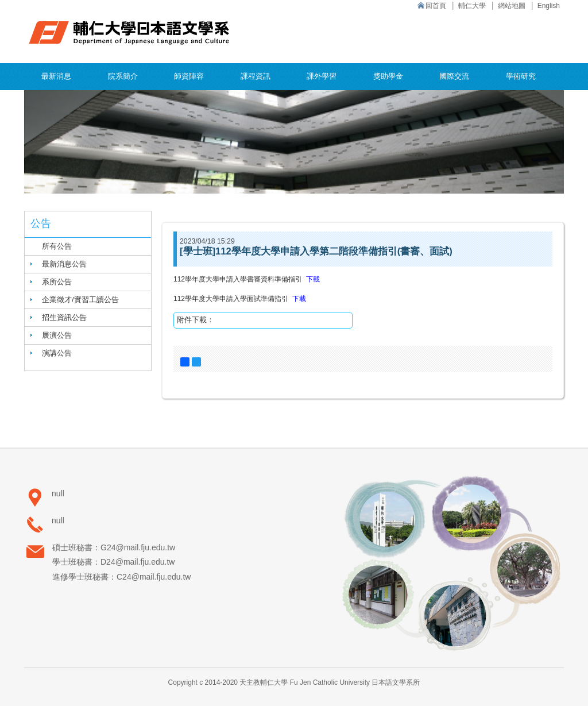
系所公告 (57, 282)
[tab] (88, 264)
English (549, 6)
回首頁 (436, 6)
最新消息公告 (64, 264)
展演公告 (57, 335)
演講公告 (57, 353)
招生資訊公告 (64, 317)
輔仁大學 (472, 6)
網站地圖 (512, 6)
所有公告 (57, 246)
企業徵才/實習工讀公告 (80, 300)
